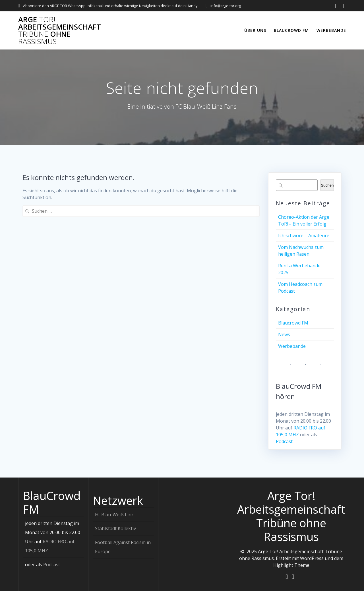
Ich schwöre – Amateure (304, 235)
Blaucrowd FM (291, 30)
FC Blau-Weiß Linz (114, 514)
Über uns (255, 30)
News (284, 334)
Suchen (327, 185)
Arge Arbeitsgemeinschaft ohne (60, 30)
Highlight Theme (291, 565)
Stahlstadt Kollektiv (115, 528)
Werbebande (331, 30)
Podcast (284, 441)
